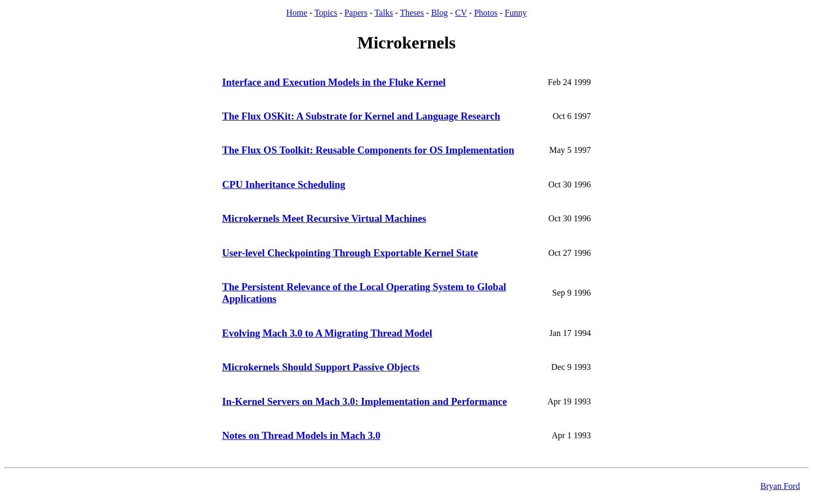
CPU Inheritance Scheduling (284, 184)
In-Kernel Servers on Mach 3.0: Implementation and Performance (364, 401)
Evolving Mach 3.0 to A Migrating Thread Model (327, 333)
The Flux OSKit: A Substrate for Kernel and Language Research (361, 116)
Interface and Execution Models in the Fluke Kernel (334, 82)
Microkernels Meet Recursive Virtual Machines (324, 218)
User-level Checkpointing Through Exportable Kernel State (350, 253)
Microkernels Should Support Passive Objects (321, 367)
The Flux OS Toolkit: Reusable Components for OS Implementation (368, 150)
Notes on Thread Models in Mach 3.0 (301, 435)
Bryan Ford (780, 486)
